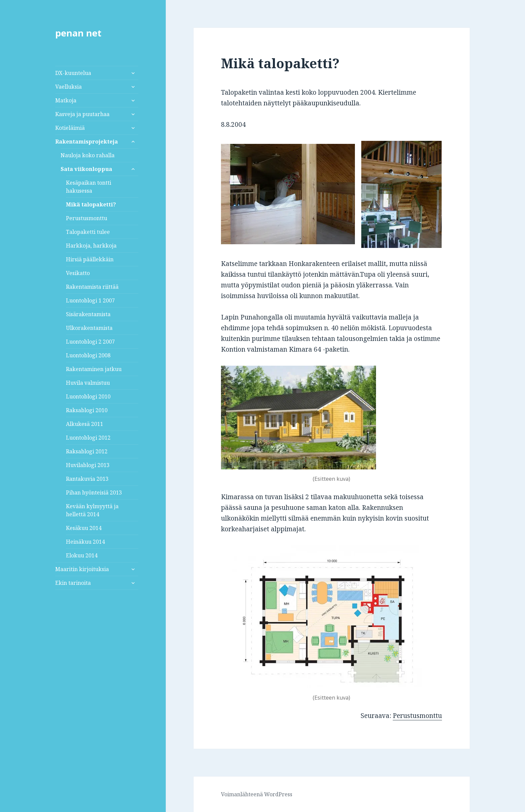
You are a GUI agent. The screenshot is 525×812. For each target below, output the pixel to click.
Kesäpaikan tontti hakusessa (89, 187)
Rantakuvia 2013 (87, 479)
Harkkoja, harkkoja (91, 246)
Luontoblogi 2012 (88, 438)
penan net (78, 33)
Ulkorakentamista (89, 328)
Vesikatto (78, 273)
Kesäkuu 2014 (84, 528)
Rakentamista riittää (92, 287)
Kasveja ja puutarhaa (82, 114)
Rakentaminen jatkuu (94, 369)
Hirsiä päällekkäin (90, 259)
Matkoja (66, 100)
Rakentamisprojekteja (87, 142)
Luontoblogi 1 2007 (90, 300)
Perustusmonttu (87, 218)
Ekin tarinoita (73, 583)
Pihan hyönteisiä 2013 (94, 492)
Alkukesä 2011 (85, 424)
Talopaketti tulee (88, 232)
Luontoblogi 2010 (88, 396)
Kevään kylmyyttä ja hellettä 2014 (92, 510)
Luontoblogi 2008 (88, 355)
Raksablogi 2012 (87, 451)
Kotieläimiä (70, 128)
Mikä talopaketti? (91, 204)
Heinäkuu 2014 (85, 542)
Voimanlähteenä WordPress (257, 794)
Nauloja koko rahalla (88, 155)
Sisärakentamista (88, 314)
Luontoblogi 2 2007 (90, 342)
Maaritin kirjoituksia (82, 569)
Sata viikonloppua (86, 169)
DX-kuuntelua (73, 73)
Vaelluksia (68, 87)
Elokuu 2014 (82, 555)
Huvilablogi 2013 (88, 465)
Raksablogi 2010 (87, 410)
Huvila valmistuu (88, 383)
